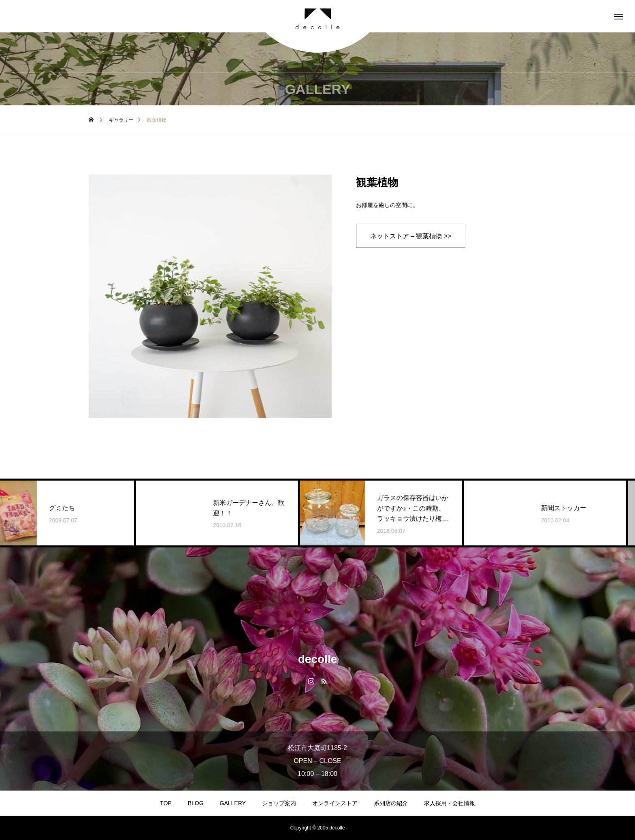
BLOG (196, 803)
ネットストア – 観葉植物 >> (411, 236)
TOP (166, 803)
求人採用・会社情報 (450, 803)
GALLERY (233, 803)
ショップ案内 (279, 803)
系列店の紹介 (391, 803)
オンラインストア (335, 803)
